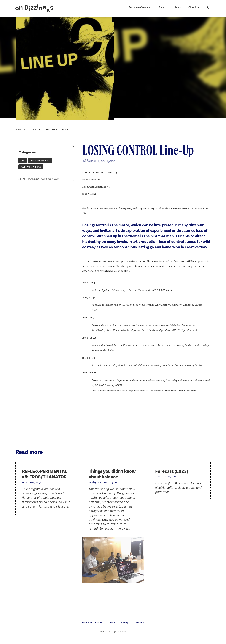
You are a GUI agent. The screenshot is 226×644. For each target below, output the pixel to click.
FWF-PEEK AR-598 (31, 167)
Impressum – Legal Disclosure (113, 632)
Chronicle (194, 7)
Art (23, 161)
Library (177, 7)
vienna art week (91, 180)
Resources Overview (140, 7)
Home (18, 130)
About (162, 7)
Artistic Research (40, 161)
